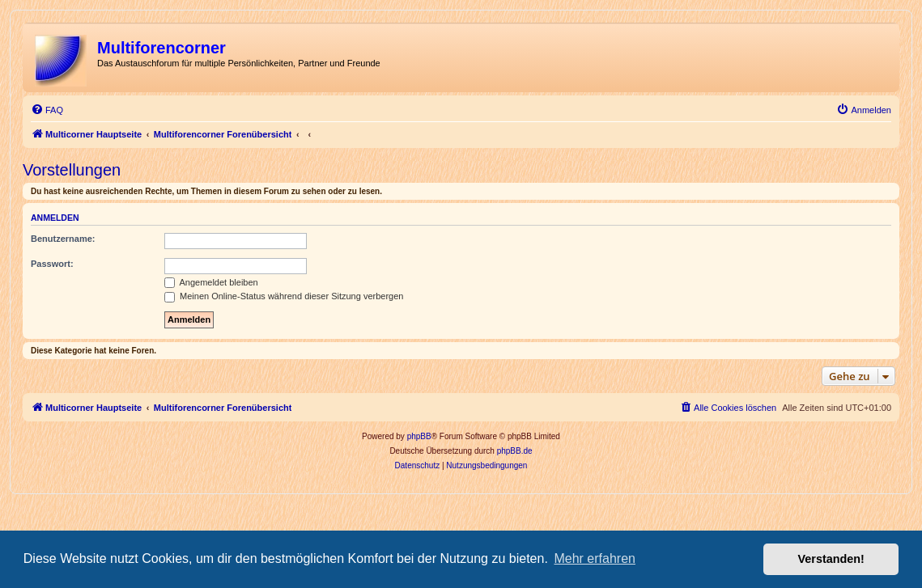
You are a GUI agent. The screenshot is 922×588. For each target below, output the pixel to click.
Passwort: (52, 264)
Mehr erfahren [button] (595, 558)
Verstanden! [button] (831, 559)
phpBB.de (515, 451)
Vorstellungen (72, 170)
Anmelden (55, 218)
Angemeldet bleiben (211, 282)
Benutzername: (63, 239)
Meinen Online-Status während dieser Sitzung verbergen (284, 296)
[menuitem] (47, 110)
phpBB (419, 436)
